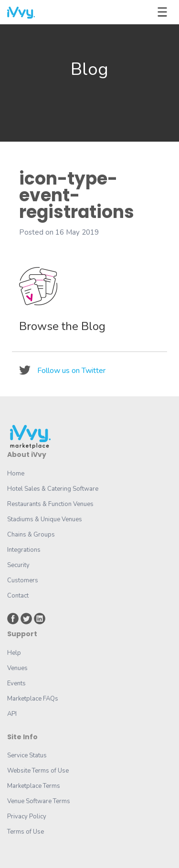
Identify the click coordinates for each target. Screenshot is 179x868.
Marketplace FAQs (33, 699)
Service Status (27, 755)
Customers (23, 580)
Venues (17, 668)
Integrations (24, 550)
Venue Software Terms (39, 801)
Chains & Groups (31, 535)
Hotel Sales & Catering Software (53, 489)
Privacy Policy (27, 816)
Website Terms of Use (38, 771)
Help (14, 653)
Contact (18, 596)
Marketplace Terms (34, 786)
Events (16, 683)
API (12, 714)
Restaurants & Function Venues (50, 504)
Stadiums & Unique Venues (45, 519)
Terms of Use (26, 832)
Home (16, 474)
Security (18, 565)
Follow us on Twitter (71, 371)
